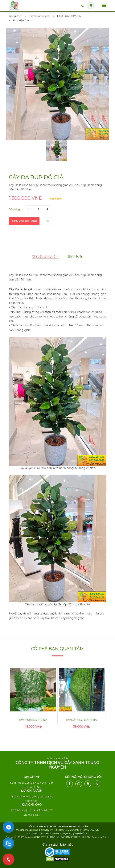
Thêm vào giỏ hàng (24, 221)
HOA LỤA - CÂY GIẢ (67, 16)
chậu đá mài (53, 312)
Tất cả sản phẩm (37, 16)
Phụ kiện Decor (21, 20)
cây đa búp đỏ (62, 604)
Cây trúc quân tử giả (33, 720)
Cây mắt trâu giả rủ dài (82, 720)
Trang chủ (15, 16)
